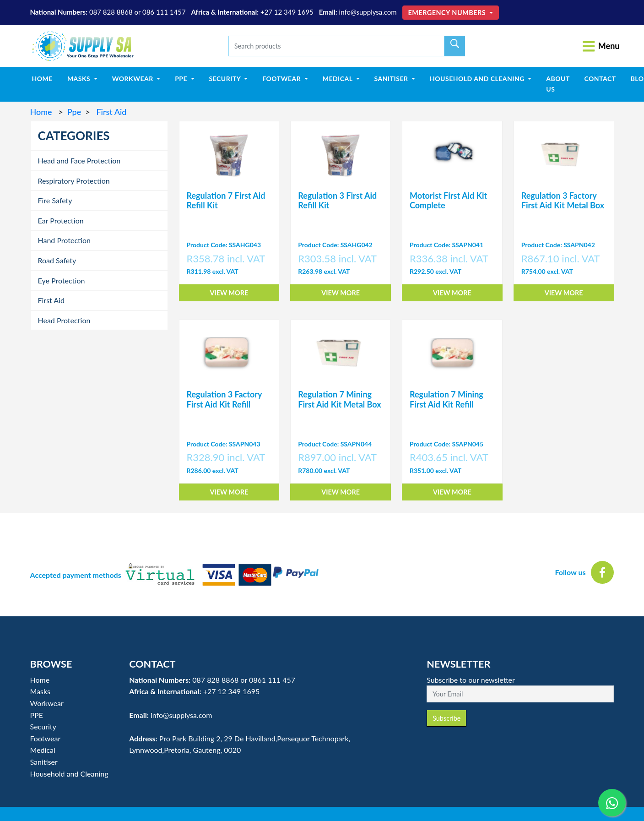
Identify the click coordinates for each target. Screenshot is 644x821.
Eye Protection (62, 280)
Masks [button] (80, 79)
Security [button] (226, 79)
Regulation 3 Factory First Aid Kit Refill (225, 399)
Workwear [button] (134, 79)
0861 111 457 (272, 680)
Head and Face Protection (79, 160)
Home (46, 78)
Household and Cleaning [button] (478, 79)
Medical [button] (338, 79)
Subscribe (446, 718)
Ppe (74, 112)
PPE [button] (182, 79)
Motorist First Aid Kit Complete (448, 201)
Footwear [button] (282, 79)
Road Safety (57, 260)
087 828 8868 (111, 12)
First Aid (111, 112)
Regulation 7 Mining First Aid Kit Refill (446, 399)
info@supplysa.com (368, 12)
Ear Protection (61, 220)
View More (229, 293)
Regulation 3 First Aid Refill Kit (337, 201)
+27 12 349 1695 (287, 12)
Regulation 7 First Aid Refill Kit (226, 201)
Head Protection (64, 320)
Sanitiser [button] (392, 79)
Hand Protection (64, 240)
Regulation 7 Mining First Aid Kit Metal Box (339, 399)
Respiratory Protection (74, 181)
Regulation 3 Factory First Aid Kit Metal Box (563, 201)
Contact (600, 79)
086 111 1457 (164, 12)
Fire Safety (55, 200)
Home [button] (40, 680)
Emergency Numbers (448, 13)
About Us (558, 84)
